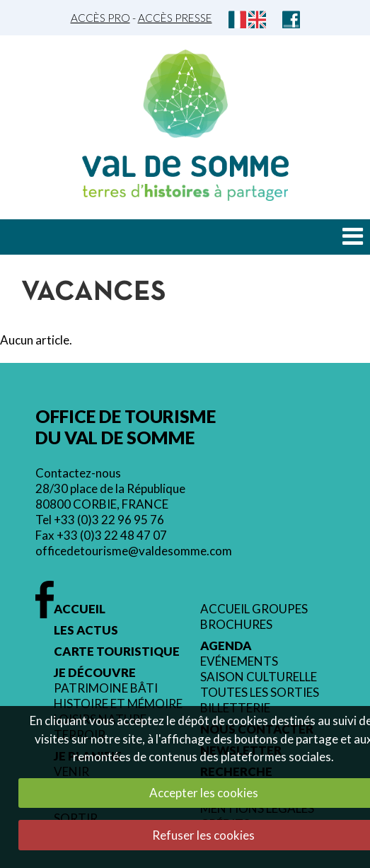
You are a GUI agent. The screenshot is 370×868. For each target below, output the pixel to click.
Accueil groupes (254, 609)
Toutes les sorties (260, 693)
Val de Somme (185, 166)
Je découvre (95, 673)
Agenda (226, 646)
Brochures (236, 625)
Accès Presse (175, 18)
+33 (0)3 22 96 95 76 (109, 520)
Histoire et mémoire (118, 704)
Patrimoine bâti (106, 688)
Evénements (239, 661)
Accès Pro (100, 18)
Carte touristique (117, 652)
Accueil (80, 609)
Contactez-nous (78, 473)
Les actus (86, 630)
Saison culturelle (259, 677)
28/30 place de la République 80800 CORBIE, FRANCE (110, 496)
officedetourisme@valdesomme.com (134, 551)
